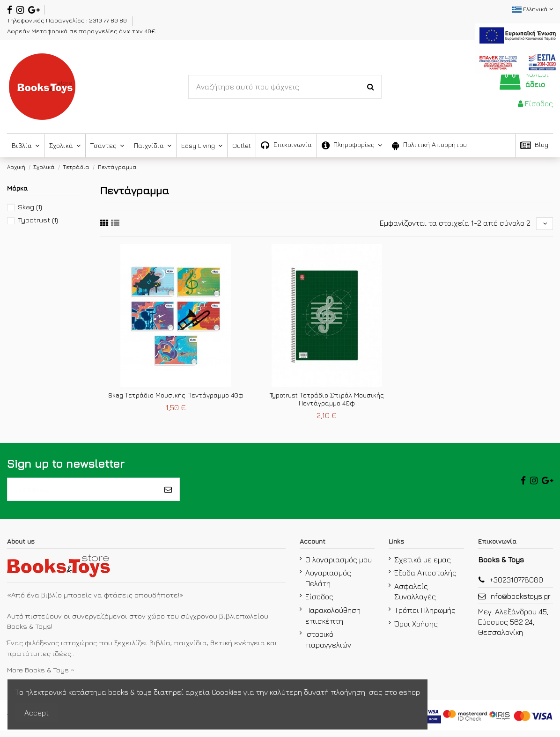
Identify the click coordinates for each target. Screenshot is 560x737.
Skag (30, 207)
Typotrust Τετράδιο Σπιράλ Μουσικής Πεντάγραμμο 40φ (327, 401)
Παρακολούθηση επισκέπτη (333, 622)
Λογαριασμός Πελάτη (328, 584)
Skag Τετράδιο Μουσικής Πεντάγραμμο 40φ (176, 397)
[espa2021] (517, 48)
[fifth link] (104, 224)
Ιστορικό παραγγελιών (328, 646)
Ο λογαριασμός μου (339, 566)
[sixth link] (115, 224)
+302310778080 (516, 586)
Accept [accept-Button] (37, 713)
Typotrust (38, 220)
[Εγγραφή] (168, 494)
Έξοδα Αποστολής (425, 579)
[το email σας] (82, 494)
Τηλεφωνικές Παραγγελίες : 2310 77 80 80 (68, 20)
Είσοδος (319, 603)
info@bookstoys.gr (520, 602)
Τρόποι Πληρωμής (425, 617)
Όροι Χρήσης (416, 630)
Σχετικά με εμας (423, 566)
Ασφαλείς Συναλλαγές (415, 598)
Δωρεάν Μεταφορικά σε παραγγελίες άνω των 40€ (81, 31)
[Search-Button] (371, 87)
